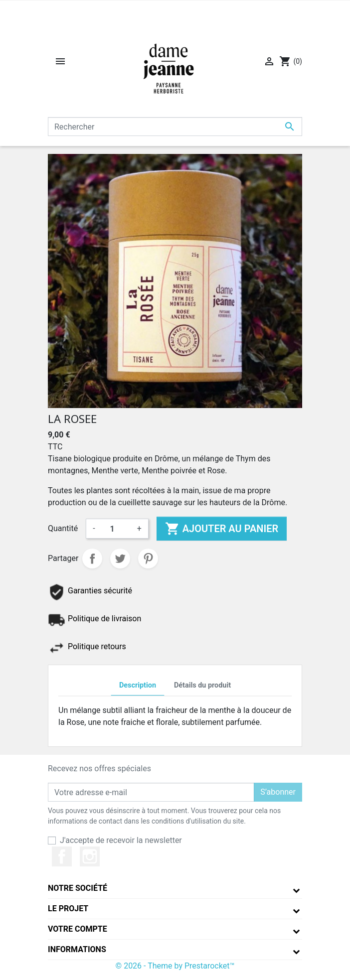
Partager (92, 559)
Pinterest (148, 559)
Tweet (120, 559)
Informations (77, 949)
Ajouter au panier (222, 529)
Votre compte (78, 929)
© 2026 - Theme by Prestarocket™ (175, 966)
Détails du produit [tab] (202, 685)
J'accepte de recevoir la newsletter (121, 840)
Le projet (68, 909)
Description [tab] (138, 685)
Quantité (63, 528)
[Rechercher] (175, 127)
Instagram (90, 856)
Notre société (78, 888)
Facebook (62, 856)
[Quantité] (116, 529)
